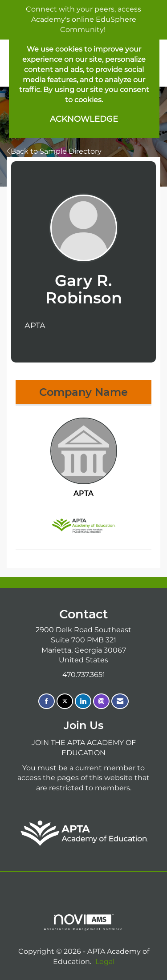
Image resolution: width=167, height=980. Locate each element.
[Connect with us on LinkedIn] (83, 701)
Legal (105, 962)
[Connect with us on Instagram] (101, 701)
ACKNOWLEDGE (84, 119)
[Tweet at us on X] (65, 701)
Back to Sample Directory (54, 151)
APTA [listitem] (84, 458)
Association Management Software (83, 922)
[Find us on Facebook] (47, 701)
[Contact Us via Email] (120, 701)
